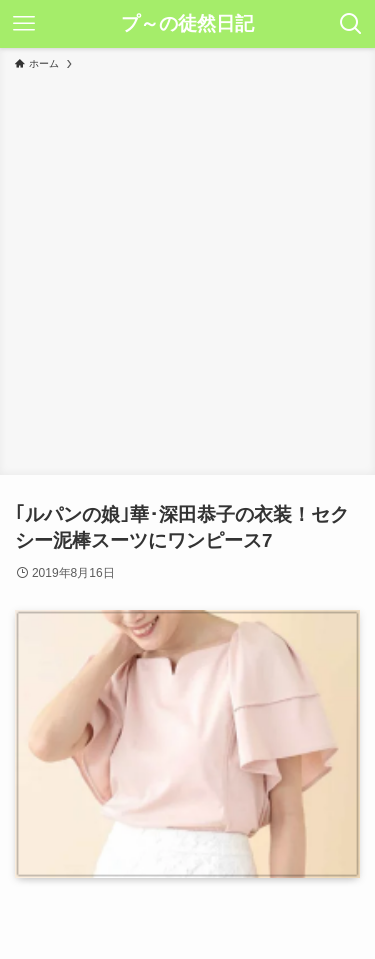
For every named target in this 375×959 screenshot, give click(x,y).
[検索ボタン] (351, 24)
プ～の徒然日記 (187, 24)
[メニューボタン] (24, 24)
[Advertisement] (187, 269)
